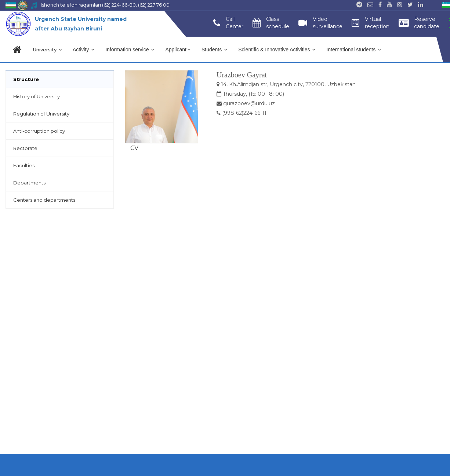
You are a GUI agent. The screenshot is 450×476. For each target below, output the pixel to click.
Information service (130, 50)
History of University (37, 96)
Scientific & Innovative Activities (277, 50)
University (47, 50)
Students (214, 50)
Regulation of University (41, 114)
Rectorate (25, 148)
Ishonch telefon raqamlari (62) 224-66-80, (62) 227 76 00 (105, 5)
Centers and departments (44, 200)
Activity (84, 50)
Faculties (24, 165)
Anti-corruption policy (39, 131)
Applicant (178, 50)
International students (354, 50)
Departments (29, 183)
